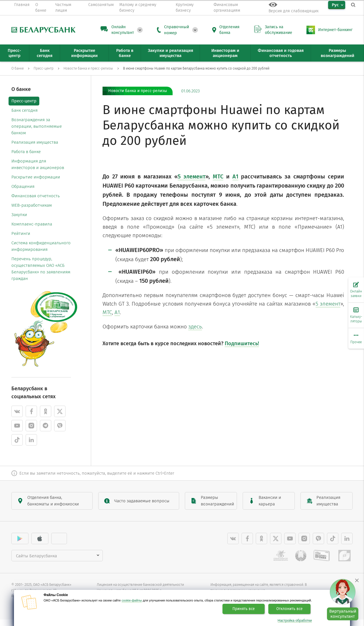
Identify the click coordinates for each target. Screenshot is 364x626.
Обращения (23, 186)
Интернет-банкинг (335, 30)
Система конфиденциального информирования (41, 246)
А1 (117, 312)
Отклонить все (289, 609)
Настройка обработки (295, 621)
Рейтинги (21, 233)
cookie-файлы (132, 600)
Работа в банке (26, 152)
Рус (335, 5)
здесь (195, 327)
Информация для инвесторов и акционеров (38, 164)
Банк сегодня (24, 110)
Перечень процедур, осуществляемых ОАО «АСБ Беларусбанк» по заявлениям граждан (41, 269)
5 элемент (328, 304)
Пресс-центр (24, 101)
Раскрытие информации (36, 177)
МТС (107, 312)
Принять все (244, 609)
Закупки (19, 215)
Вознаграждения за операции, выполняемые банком (37, 126)
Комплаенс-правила (32, 224)
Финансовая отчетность (36, 196)
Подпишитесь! (242, 344)
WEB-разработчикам (32, 205)
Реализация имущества (35, 142)
